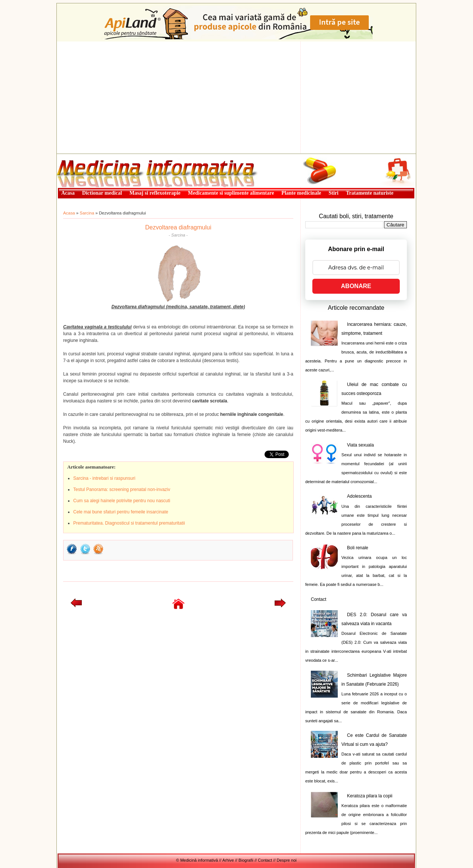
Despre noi (287, 860)
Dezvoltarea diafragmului (178, 227)
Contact (319, 599)
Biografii (246, 860)
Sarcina (87, 213)
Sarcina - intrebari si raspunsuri (104, 478)
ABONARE (356, 286)
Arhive (228, 860)
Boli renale (358, 548)
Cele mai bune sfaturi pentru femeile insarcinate (121, 512)
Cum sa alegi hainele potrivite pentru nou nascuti (122, 501)
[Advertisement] (236, 98)
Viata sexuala (361, 445)
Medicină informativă (77, 156)
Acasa (69, 213)
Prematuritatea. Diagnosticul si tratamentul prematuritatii (129, 523)
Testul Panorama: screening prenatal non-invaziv (122, 489)
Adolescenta (359, 496)
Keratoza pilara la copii (370, 796)
